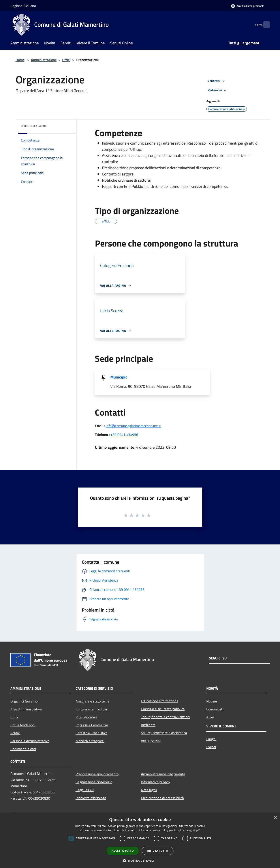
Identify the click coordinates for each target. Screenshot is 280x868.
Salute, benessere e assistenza (164, 733)
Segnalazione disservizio (94, 782)
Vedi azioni (218, 90)
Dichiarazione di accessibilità (162, 798)
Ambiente (148, 725)
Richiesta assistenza (91, 798)
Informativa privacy (156, 782)
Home (20, 60)
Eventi (211, 747)
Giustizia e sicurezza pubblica (163, 709)
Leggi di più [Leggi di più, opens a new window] (193, 830)
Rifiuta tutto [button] (158, 851)
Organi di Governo (24, 701)
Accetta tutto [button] (123, 851)
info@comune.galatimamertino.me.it (133, 426)
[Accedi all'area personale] (248, 6)
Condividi (217, 81)
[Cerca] (265, 24)
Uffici (66, 60)
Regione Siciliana (23, 6)
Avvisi (211, 717)
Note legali (149, 790)
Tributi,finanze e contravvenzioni (166, 717)
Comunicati (215, 709)
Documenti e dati (23, 749)
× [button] (275, 818)
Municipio (119, 377)
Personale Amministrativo (30, 741)
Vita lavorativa (87, 717)
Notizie (212, 701)
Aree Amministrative (26, 709)
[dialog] (140, 841)
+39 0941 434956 (124, 435)
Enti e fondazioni (23, 725)
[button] (140, 860)
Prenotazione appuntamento (97, 774)
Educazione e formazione (160, 701)
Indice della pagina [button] (34, 126)
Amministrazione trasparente (163, 774)
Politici (15, 733)
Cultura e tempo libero (92, 709)
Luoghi (211, 739)
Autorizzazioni (152, 741)
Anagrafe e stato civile (92, 701)
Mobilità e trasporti (90, 741)
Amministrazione (44, 60)
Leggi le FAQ (85, 790)
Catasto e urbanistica (92, 733)
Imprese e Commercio (92, 725)
